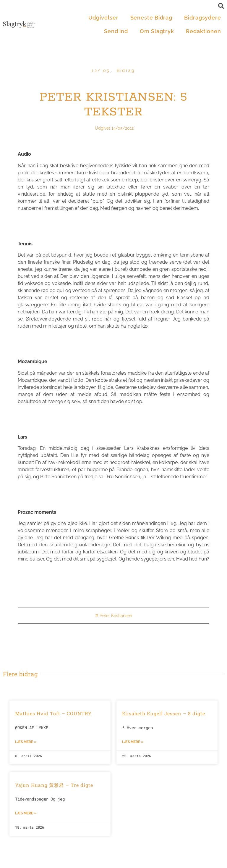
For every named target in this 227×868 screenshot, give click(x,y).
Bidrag (126, 70)
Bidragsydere (203, 18)
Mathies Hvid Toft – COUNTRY (53, 713)
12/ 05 (101, 70)
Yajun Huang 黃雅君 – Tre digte (54, 785)
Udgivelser (103, 18)
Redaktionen (204, 31)
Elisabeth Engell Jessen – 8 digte (164, 713)
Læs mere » (26, 742)
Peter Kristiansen (116, 616)
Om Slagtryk (157, 31)
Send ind (116, 31)
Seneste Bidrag (151, 18)
